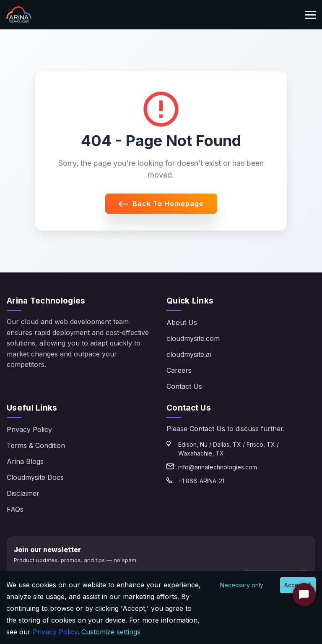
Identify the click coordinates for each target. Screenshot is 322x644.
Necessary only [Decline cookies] (242, 585)
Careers (179, 370)
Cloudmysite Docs (35, 477)
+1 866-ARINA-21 (201, 481)
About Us (182, 322)
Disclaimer (23, 493)
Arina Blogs (25, 461)
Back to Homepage (161, 204)
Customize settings (111, 632)
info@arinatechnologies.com (218, 467)
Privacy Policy (29, 429)
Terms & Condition (36, 445)
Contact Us (184, 386)
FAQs (15, 509)
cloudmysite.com (193, 338)
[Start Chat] (304, 595)
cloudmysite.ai (189, 354)
